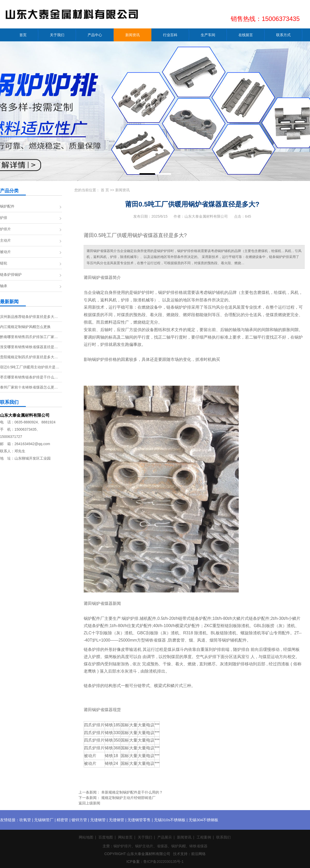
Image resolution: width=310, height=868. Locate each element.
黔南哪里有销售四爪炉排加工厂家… (29, 337)
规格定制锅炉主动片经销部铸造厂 (128, 798)
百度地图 (106, 837)
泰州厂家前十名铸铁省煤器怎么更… (29, 387)
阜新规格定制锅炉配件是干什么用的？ (132, 792)
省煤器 (162, 846)
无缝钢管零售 (139, 820)
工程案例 (204, 837)
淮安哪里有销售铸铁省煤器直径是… (29, 347)
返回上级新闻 (89, 803)
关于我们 (145, 837)
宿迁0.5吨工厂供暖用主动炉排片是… (30, 367)
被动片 (5, 252)
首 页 (105, 190)
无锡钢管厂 (44, 820)
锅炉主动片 (144, 846)
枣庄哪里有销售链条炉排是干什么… (29, 377)
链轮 (4, 263)
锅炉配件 (7, 206)
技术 (177, 854)
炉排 (4, 218)
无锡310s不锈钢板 (170, 820)
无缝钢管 (98, 820)
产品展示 (165, 837)
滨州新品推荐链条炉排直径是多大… (29, 317)
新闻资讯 (122, 190)
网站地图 (86, 837)
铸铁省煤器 (198, 846)
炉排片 (5, 229)
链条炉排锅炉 (11, 275)
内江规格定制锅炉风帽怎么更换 (25, 327)
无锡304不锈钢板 (203, 820)
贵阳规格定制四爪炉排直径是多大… (29, 357)
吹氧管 (25, 820)
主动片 (5, 240)
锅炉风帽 (179, 846)
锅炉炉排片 (122, 846)
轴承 (4, 286)
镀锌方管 (79, 820)
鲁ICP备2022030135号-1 (164, 862)
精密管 (62, 820)
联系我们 (223, 837)
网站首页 (125, 837)
